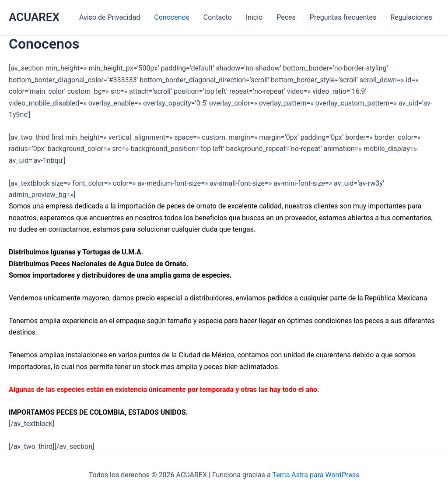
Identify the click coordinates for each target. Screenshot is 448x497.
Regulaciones (411, 17)
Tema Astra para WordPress (316, 475)
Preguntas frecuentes (343, 17)
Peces (286, 17)
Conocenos (172, 17)
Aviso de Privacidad (110, 17)
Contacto (218, 17)
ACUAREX (34, 17)
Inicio (254, 17)
